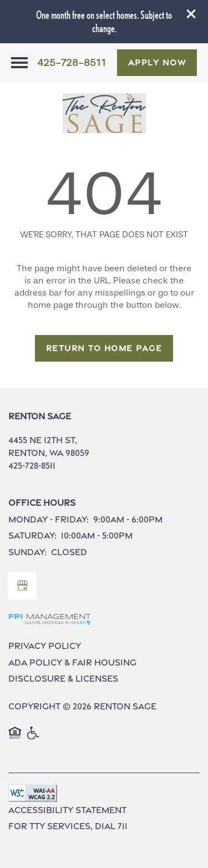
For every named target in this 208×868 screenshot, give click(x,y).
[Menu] (19, 63)
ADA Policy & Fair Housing (72, 663)
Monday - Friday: (49, 519)
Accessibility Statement (67, 810)
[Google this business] (22, 586)
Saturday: (32, 535)
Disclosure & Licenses (63, 679)
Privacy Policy (45, 646)
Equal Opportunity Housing (15, 739)
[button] (191, 14)
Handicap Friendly (34, 739)
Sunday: (27, 552)
